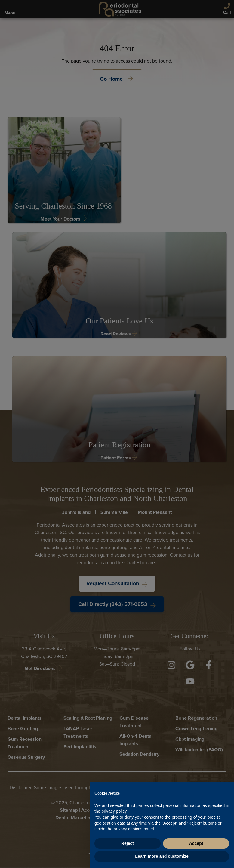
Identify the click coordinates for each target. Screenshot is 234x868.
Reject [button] (128, 843)
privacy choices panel (134, 829)
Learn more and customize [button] (162, 856)
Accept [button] (196, 843)
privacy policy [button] (114, 811)
